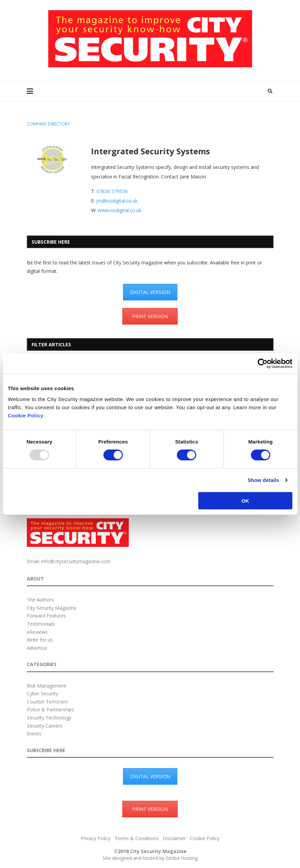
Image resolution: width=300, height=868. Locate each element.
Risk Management (47, 686)
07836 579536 (112, 191)
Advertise (37, 648)
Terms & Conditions (137, 838)
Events (34, 734)
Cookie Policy (26, 415)
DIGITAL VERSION (150, 292)
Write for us (40, 640)
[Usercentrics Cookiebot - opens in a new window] (262, 364)
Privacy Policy (95, 838)
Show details (263, 480)
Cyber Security (42, 693)
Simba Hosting (182, 858)
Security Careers (45, 726)
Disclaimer (174, 838)
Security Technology (49, 718)
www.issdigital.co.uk (120, 210)
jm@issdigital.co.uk (117, 201)
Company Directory (48, 124)
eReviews (37, 632)
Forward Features (46, 616)
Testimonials (41, 624)
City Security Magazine (52, 608)
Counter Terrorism (47, 702)
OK (245, 500)
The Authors (40, 600)
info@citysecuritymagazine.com (76, 561)
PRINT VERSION (150, 316)
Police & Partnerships (50, 709)
